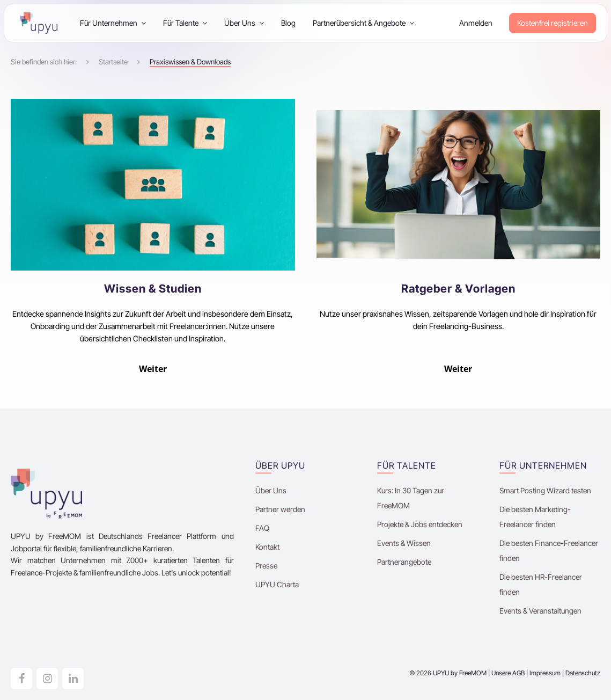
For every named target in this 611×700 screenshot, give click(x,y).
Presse (266, 566)
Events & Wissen (404, 543)
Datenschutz (583, 673)
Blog (288, 23)
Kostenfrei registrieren (553, 23)
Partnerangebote (404, 562)
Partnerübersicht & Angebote (363, 23)
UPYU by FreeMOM (460, 673)
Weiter (153, 369)
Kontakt (267, 547)
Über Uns (244, 23)
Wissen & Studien (153, 289)
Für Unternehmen (113, 23)
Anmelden (476, 23)
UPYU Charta (277, 584)
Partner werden (280, 509)
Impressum (545, 673)
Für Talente (185, 23)
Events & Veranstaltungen (540, 611)
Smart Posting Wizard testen (545, 490)
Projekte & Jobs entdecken (420, 524)
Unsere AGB (508, 673)
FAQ (262, 528)
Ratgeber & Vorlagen (458, 289)
